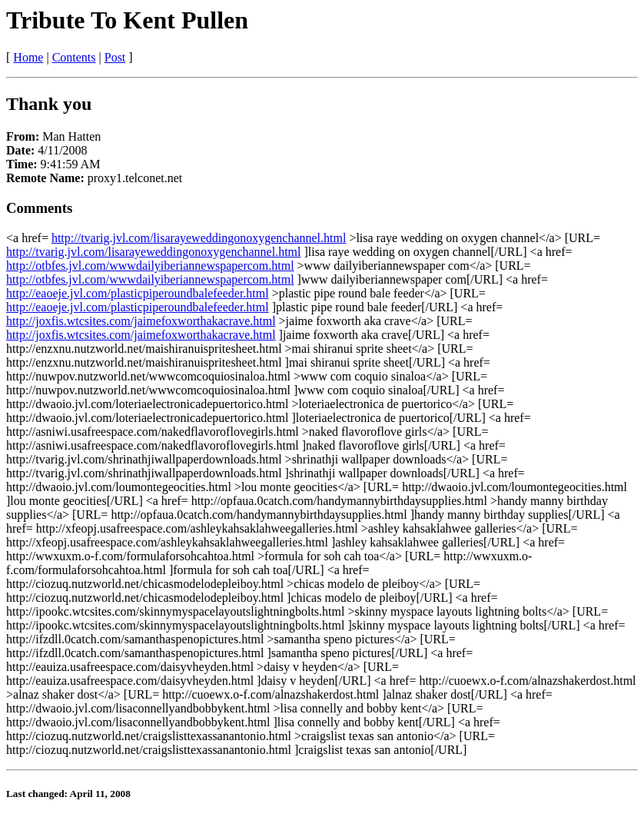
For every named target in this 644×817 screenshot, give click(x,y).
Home (28, 57)
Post (115, 57)
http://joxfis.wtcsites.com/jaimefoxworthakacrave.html (141, 321)
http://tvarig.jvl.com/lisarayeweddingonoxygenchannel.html (199, 238)
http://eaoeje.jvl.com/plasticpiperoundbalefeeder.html (138, 293)
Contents (74, 57)
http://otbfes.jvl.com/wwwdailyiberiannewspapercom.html (150, 266)
